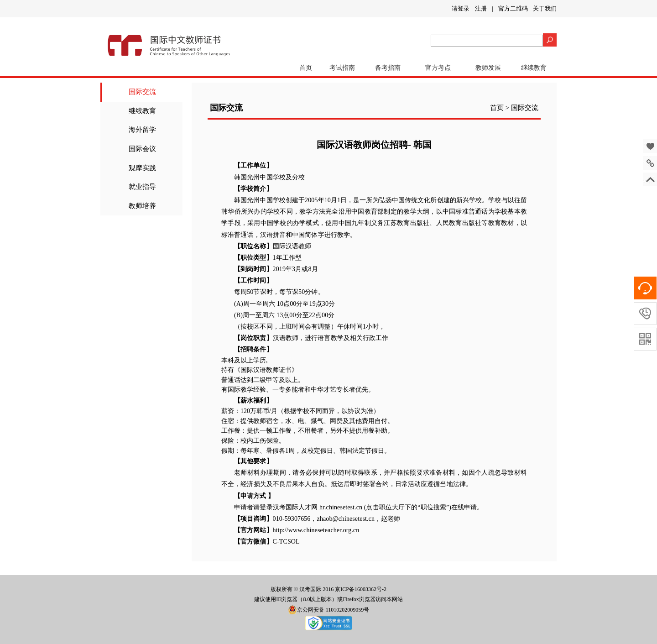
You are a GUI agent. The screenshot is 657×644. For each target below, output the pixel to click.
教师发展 (488, 68)
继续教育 (534, 68)
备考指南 (388, 68)
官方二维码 (513, 8)
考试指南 (342, 68)
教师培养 (142, 206)
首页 (306, 68)
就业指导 (142, 187)
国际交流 (142, 92)
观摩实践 (142, 168)
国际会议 (142, 149)
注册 (481, 8)
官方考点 (438, 68)
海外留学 (142, 130)
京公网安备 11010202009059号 (329, 610)
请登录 (461, 8)
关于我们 (545, 8)
